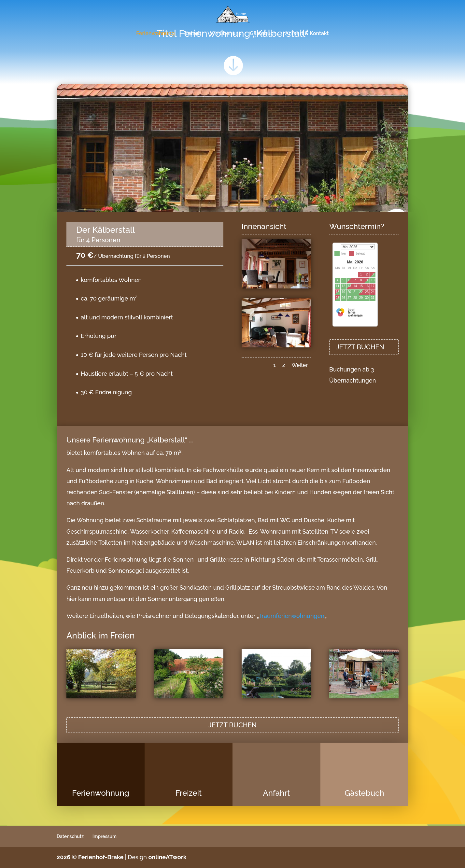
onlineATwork (167, 857)
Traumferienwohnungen (291, 616)
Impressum (105, 836)
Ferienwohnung (155, 34)
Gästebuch (263, 34)
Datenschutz (70, 836)
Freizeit (192, 34)
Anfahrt (276, 793)
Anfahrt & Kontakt (307, 34)
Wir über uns (225, 34)
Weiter (300, 365)
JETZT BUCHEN (360, 347)
